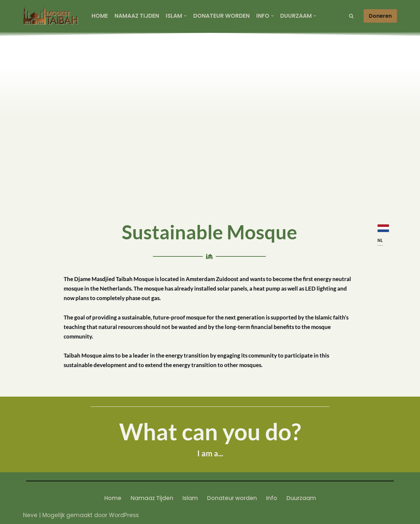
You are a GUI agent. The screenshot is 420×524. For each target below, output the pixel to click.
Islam (190, 498)
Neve (30, 515)
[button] (185, 16)
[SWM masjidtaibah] (52, 16)
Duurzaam (301, 498)
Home (100, 16)
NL (380, 240)
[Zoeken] (351, 16)
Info (272, 498)
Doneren (380, 16)
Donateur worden (221, 16)
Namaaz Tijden (137, 16)
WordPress (124, 515)
